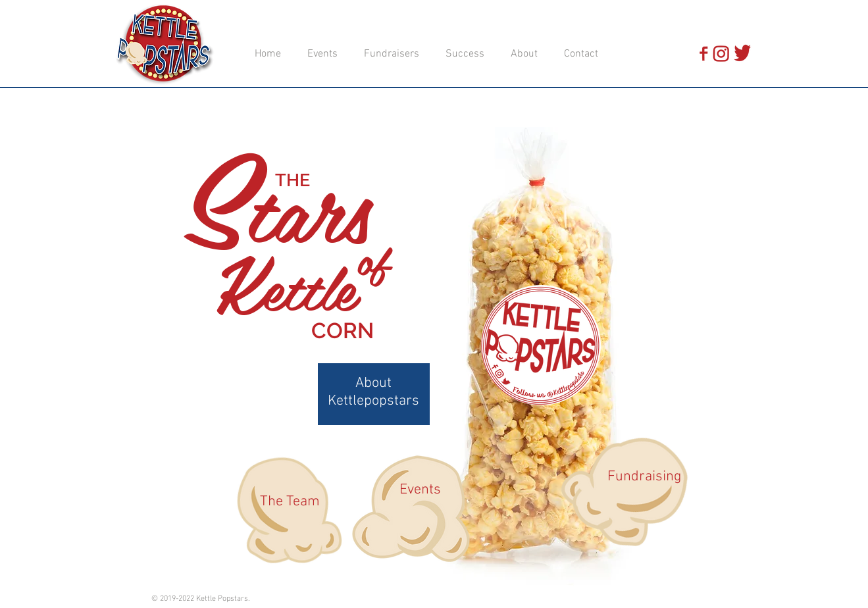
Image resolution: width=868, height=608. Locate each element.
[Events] (421, 490)
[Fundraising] (644, 477)
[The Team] (290, 502)
